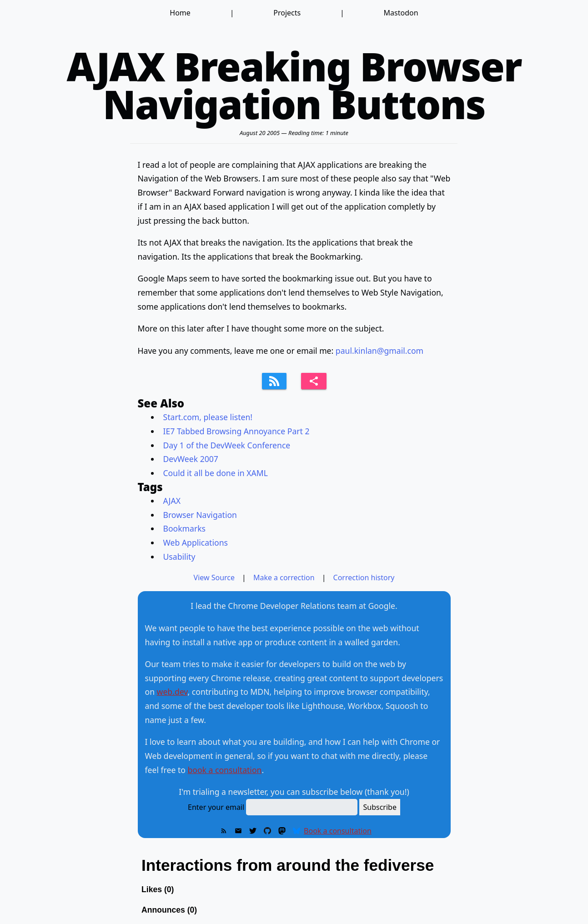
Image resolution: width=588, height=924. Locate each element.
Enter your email (216, 807)
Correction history (364, 577)
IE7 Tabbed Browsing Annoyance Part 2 (236, 431)
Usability (179, 557)
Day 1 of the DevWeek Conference (227, 445)
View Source (214, 577)
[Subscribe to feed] (274, 381)
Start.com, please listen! (208, 417)
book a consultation (224, 770)
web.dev (172, 692)
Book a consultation (338, 831)
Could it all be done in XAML (216, 473)
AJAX (172, 501)
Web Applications (196, 542)
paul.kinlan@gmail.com (379, 351)
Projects (287, 13)
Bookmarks (185, 528)
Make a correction (284, 577)
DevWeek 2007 (191, 459)
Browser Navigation (200, 515)
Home (180, 13)
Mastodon (401, 13)
